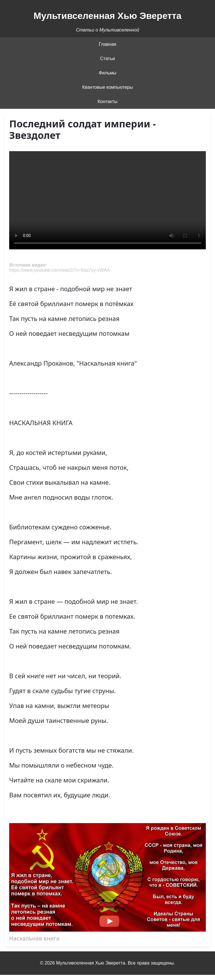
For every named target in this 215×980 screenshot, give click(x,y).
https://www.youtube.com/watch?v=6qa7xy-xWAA (59, 270)
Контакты (107, 101)
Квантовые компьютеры (108, 87)
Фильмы (107, 73)
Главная (108, 44)
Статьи (107, 59)
